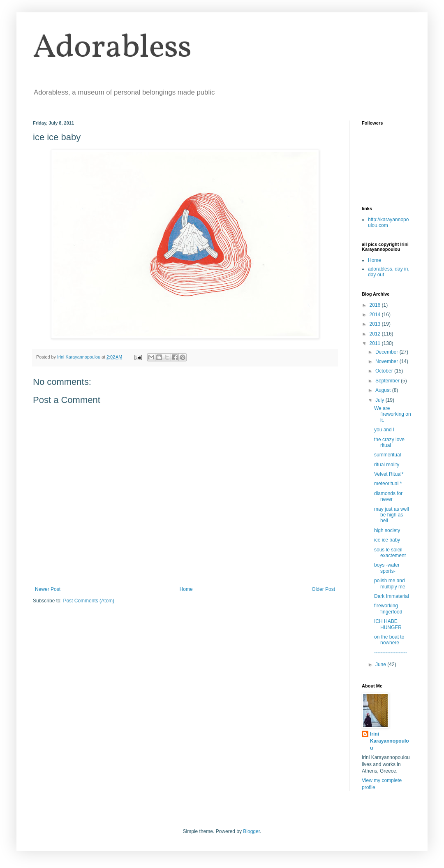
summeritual (387, 455)
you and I (384, 430)
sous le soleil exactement (390, 553)
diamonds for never (388, 496)
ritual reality (387, 465)
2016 (376, 305)
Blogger (251, 831)
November (387, 361)
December (387, 352)
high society (387, 530)
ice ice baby (387, 540)
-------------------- (391, 653)
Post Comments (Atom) (89, 601)
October (385, 371)
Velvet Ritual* (389, 474)
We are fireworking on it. (393, 414)
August (384, 390)
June (381, 664)
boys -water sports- (387, 568)
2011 (376, 343)
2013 (376, 324)
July (380, 400)
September (388, 381)
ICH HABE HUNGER (388, 624)
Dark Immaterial (392, 596)
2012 (376, 334)
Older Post (323, 589)
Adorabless (112, 48)
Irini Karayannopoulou (390, 741)
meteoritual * (388, 484)
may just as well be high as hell (392, 515)
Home (186, 589)
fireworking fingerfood (388, 609)
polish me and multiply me (390, 583)
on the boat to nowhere (389, 640)
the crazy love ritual (389, 442)
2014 (376, 315)
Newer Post (48, 589)
